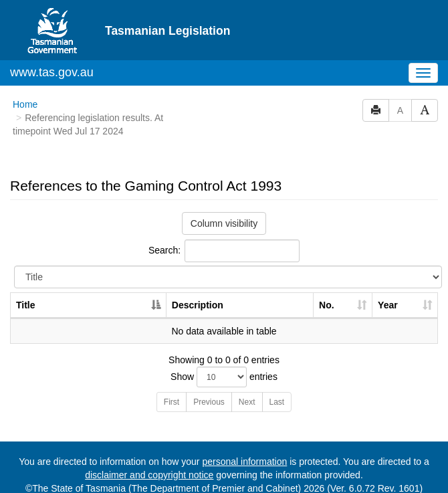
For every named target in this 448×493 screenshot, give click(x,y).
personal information (244, 462)
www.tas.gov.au (52, 72)
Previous (209, 402)
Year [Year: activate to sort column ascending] (388, 305)
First (172, 402)
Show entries (224, 377)
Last (277, 402)
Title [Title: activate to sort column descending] (26, 305)
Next (247, 402)
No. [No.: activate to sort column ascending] (327, 305)
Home (25, 104)
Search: (224, 251)
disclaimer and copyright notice (149, 475)
